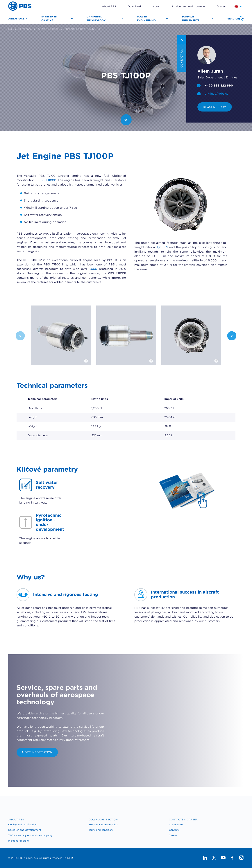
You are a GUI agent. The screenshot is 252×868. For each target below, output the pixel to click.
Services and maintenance (188, 6)
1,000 (93, 269)
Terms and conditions (101, 830)
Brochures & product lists (103, 825)
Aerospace (16, 19)
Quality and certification (22, 825)
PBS (11, 29)
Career (173, 835)
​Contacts (174, 830)
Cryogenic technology (96, 18)
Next (232, 336)
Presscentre (176, 825)
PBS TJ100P (47, 180)
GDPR (69, 858)
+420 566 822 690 (219, 86)
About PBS (109, 6)
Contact (222, 6)
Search (241, 18)
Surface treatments (191, 18)
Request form (215, 107)
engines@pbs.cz (217, 94)
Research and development (25, 830)
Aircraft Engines (48, 29)
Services (234, 19)
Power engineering (146, 18)
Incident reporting (19, 841)
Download (134, 6)
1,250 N (163, 247)
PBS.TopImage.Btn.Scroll (126, 120)
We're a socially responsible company (30, 835)
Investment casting (50, 18)
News (156, 6)
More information (37, 752)
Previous (20, 336)
